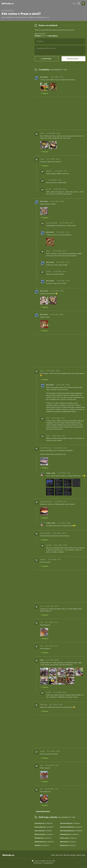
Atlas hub (67, 855)
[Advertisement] (16, 53)
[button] (79, 3)
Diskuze (79, 855)
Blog (84, 855)
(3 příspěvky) (70, 823)
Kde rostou (59, 855)
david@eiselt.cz (49, 863)
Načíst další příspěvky (43, 811)
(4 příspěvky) (43, 838)
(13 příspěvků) (71, 831)
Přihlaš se (38, 36)
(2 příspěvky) (44, 834)
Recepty (73, 855)
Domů (53, 855)
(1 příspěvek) (68, 845)
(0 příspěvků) (43, 823)
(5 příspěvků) (71, 827)
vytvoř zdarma (53, 36)
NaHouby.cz (8, 3)
